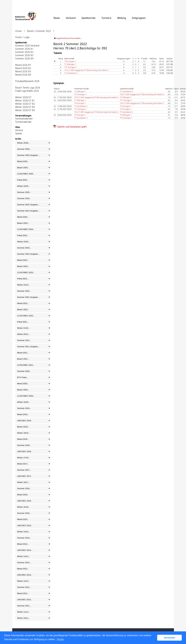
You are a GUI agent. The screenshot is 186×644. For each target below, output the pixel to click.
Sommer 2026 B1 (24, 49)
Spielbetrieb (88, 18)
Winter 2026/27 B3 (25, 107)
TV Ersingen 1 (70, 61)
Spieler (19, 133)
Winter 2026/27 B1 (25, 101)
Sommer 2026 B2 (24, 52)
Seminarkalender (24, 119)
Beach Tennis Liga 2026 (28, 88)
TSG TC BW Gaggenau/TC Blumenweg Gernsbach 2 (87, 70)
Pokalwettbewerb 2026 (27, 81)
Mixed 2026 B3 (23, 71)
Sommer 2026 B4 (24, 58)
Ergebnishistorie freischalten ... (69, 38)
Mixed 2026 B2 (23, 68)
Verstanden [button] (170, 638)
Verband (71, 18)
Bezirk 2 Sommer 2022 (39, 31)
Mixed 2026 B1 (23, 65)
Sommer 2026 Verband (27, 46)
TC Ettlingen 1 (70, 64)
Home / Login (22, 37)
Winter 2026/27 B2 (25, 104)
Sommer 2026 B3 (24, 55)
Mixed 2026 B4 (23, 75)
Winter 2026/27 (23, 97)
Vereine (19, 130)
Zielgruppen (139, 18)
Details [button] (60, 639)
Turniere (106, 18)
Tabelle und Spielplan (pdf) (71, 127)
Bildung (122, 18)
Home (18, 31)
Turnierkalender (23, 122)
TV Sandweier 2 (71, 73)
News (57, 18)
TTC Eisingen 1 (71, 67)
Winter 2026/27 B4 (25, 110)
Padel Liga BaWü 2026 (27, 91)
